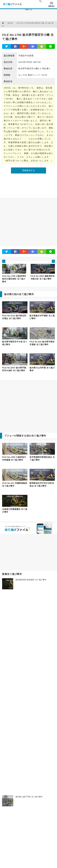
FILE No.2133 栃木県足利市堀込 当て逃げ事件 (14, 317)
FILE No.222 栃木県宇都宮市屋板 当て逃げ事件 (42, 343)
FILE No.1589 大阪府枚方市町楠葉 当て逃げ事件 (14, 458)
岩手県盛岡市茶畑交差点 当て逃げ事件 (42, 458)
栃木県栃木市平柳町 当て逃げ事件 (42, 317)
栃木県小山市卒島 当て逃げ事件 (42, 369)
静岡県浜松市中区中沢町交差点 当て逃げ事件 (42, 485)
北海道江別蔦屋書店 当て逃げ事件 (15, 511)
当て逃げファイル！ (12, 4)
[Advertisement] (29, 222)
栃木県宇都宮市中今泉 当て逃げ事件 (15, 343)
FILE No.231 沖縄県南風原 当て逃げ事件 (15, 485)
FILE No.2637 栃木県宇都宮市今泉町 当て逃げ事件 (14, 369)
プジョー (9, 436)
